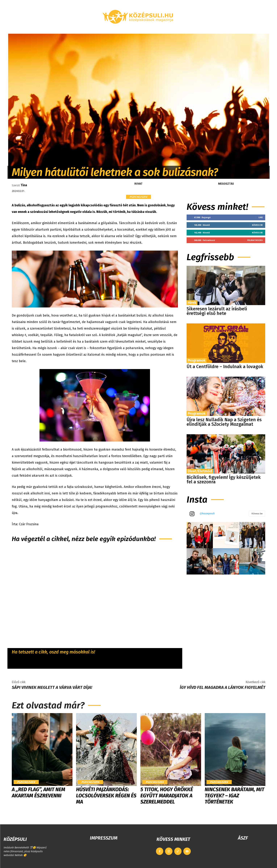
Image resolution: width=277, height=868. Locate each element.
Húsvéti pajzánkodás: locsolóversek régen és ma (106, 796)
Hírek (192, 303)
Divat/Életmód (200, 471)
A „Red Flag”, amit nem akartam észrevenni (38, 793)
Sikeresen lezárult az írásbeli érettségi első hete (217, 311)
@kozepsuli (207, 513)
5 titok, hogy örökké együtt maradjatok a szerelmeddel (167, 796)
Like (261, 217)
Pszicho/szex (138, 197)
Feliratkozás (255, 240)
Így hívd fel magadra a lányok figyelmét (223, 687)
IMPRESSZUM (104, 838)
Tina (24, 185)
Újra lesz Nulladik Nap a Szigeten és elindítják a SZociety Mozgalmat (224, 422)
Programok (197, 360)
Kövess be (257, 225)
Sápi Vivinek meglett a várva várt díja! (52, 687)
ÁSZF (243, 838)
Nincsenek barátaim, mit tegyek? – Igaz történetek (235, 796)
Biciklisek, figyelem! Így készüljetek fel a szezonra (224, 480)
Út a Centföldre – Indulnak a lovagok (225, 367)
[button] (226, 29)
